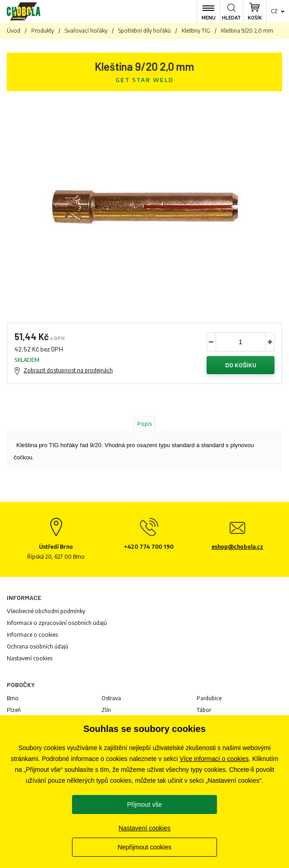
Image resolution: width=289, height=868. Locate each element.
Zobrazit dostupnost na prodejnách (68, 370)
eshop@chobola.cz (237, 547)
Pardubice (209, 698)
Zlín (106, 710)
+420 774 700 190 (149, 547)
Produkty (43, 31)
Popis (144, 424)
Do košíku (241, 365)
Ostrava (111, 698)
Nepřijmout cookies (144, 847)
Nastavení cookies (30, 658)
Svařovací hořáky (86, 31)
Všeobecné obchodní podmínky (46, 611)
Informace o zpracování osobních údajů (57, 623)
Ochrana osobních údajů (38, 646)
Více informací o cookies (214, 759)
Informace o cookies (32, 635)
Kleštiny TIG (196, 31)
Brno (13, 698)
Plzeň (14, 710)
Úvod (14, 31)
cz (274, 11)
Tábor (204, 710)
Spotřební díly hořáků (144, 31)
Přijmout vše (144, 805)
